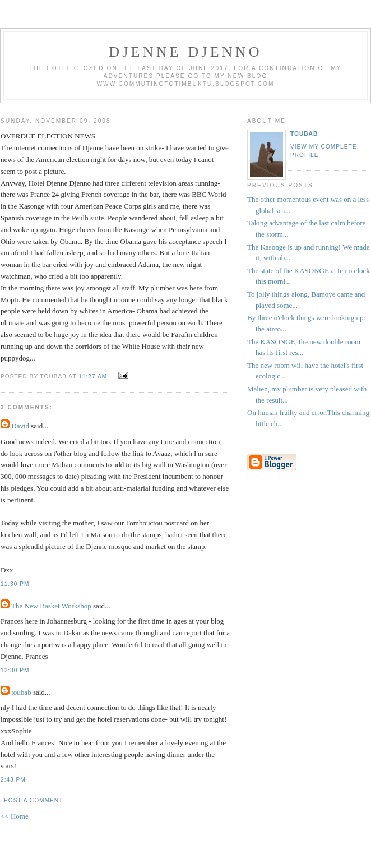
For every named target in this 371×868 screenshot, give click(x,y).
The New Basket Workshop (51, 606)
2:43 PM (13, 780)
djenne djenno (185, 52)
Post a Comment (33, 800)
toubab (21, 692)
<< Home (15, 816)
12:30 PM (15, 670)
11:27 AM (93, 377)
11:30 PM (15, 584)
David (20, 426)
